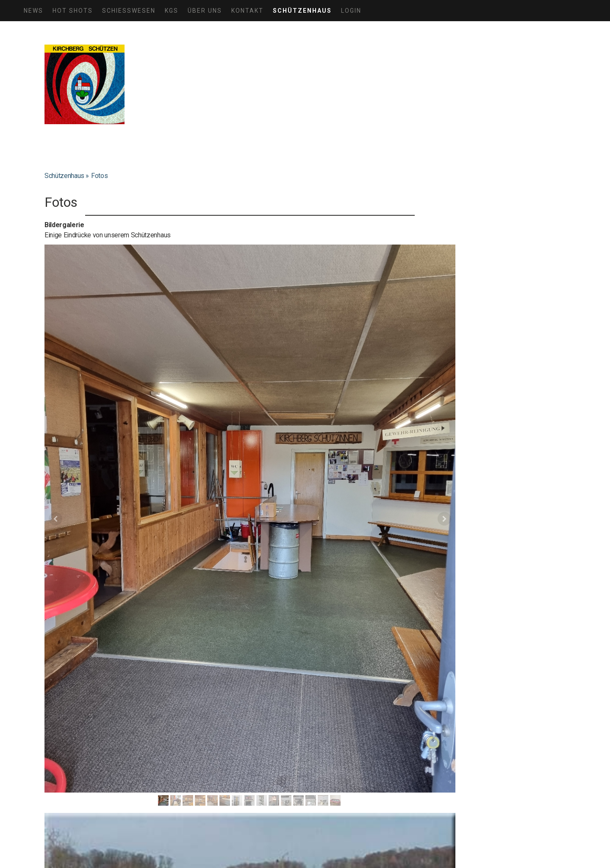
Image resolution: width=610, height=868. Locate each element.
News (33, 11)
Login (351, 11)
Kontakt (247, 11)
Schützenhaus (302, 11)
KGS (172, 11)
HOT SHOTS (73, 11)
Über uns (205, 11)
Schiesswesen (129, 11)
